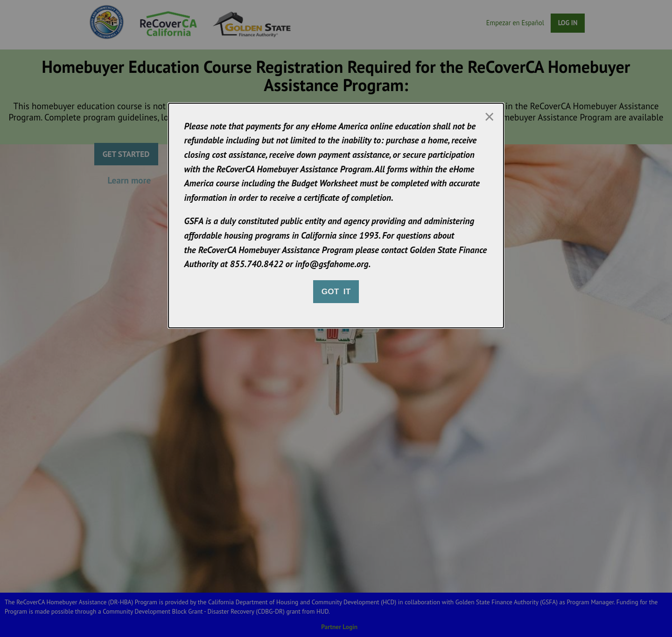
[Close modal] (489, 117)
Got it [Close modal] (336, 291)
